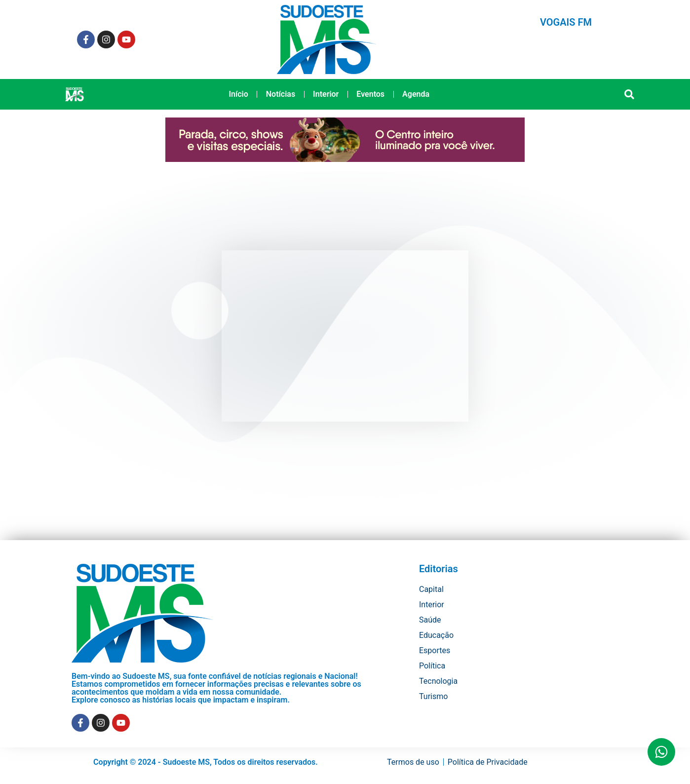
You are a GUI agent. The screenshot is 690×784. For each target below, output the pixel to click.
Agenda (416, 94)
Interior (326, 94)
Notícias (281, 94)
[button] (630, 95)
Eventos (370, 94)
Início (238, 94)
